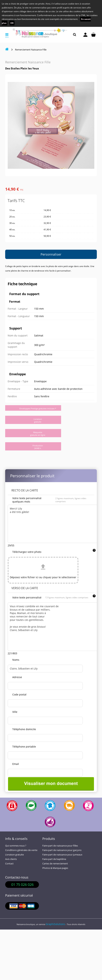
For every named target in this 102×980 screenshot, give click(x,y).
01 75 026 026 (22, 885)
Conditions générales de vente (21, 850)
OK (12, 23)
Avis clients (11, 859)
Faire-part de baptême (54, 859)
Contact (9, 864)
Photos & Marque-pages (55, 868)
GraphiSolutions (55, 924)
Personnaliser (51, 254)
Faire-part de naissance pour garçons (62, 850)
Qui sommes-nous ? (16, 846)
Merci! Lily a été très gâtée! (53, 524)
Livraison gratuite (14, 855)
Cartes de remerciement (55, 864)
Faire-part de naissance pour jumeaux (62, 855)
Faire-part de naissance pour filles (60, 846)
